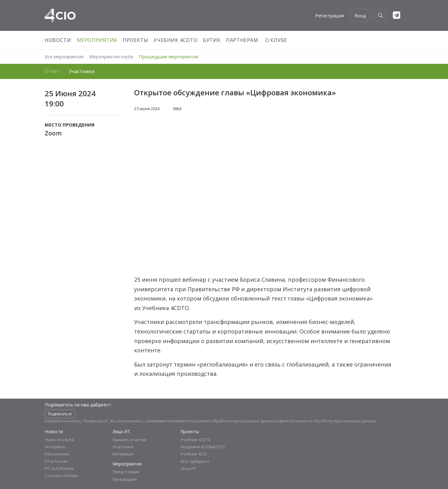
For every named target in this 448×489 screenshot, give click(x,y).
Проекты (135, 40)
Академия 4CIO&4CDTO (203, 447)
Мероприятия (97, 40)
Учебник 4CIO (194, 454)
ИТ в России (56, 461)
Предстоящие (126, 472)
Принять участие (129, 440)
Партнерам (242, 40)
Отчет (52, 71)
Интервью (55, 447)
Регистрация (329, 15)
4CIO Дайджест (195, 461)
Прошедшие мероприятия (169, 56)
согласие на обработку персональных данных (333, 421)
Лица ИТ (121, 431)
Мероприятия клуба (111, 56)
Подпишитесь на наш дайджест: (78, 405)
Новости (58, 40)
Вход (360, 15)
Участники (82, 71)
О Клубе (276, 40)
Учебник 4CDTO (175, 40)
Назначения (57, 454)
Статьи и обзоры (62, 476)
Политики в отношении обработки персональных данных (221, 421)
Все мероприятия (64, 56)
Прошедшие (125, 479)
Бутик (212, 40)
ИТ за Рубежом (59, 468)
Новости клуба (59, 440)
